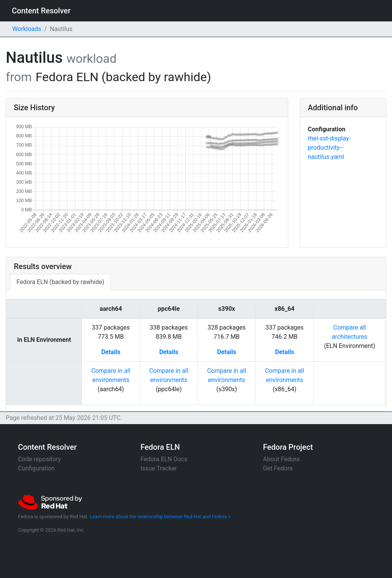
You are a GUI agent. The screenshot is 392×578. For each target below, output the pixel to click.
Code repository (39, 459)
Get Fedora (278, 468)
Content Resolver (41, 11)
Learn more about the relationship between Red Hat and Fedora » (160, 517)
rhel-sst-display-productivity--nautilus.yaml (329, 148)
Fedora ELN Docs (164, 459)
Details (111, 352)
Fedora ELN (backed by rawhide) (60, 282)
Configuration (36, 468)
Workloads (27, 29)
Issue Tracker (159, 468)
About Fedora (281, 459)
